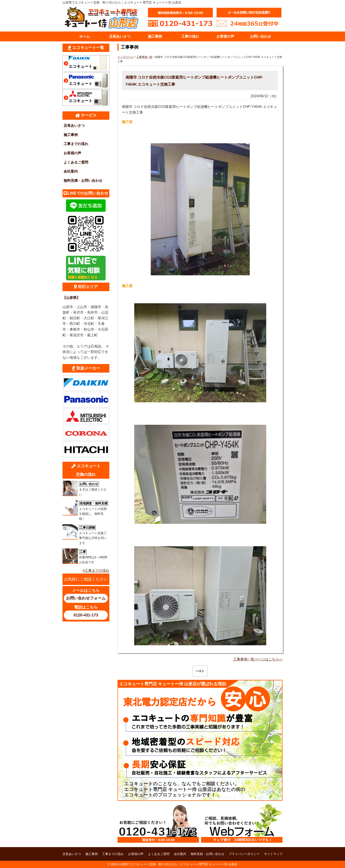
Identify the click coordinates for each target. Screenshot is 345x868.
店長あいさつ (120, 36)
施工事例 (155, 36)
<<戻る (200, 671)
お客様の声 (225, 36)
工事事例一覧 (144, 57)
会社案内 (71, 171)
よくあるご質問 (76, 162)
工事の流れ (190, 36)
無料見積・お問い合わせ (83, 181)
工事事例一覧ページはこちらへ (258, 659)
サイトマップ (273, 854)
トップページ (125, 57)
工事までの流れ (76, 144)
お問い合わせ (261, 36)
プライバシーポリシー (244, 854)
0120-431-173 (86, 615)
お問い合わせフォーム (86, 598)
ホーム (84, 36)
